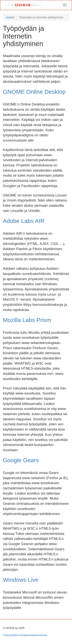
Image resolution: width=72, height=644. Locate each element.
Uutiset (10, 17)
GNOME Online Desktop (34, 92)
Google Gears (21, 460)
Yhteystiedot (10, 635)
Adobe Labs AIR (24, 221)
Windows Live (21, 580)
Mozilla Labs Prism (27, 320)
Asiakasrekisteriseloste (34, 635)
